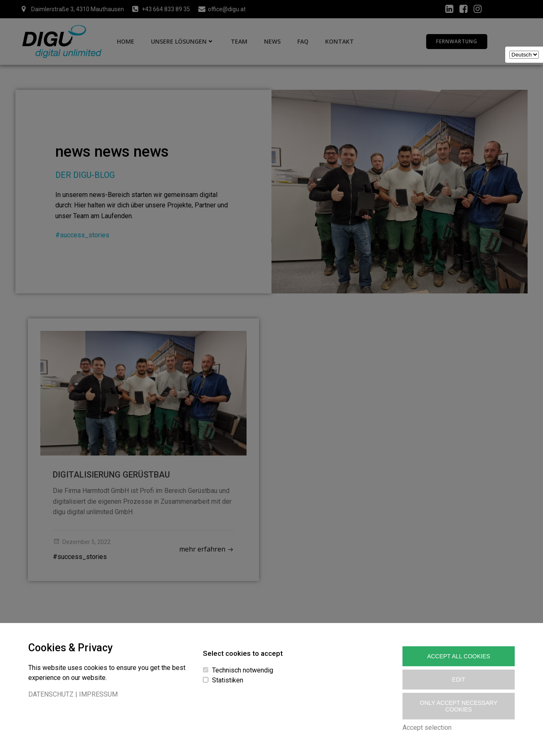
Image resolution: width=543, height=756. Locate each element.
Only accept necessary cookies (459, 706)
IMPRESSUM (98, 694)
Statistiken (228, 680)
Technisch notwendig (243, 670)
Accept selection (427, 728)
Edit (459, 680)
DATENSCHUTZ (51, 694)
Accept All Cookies (459, 656)
